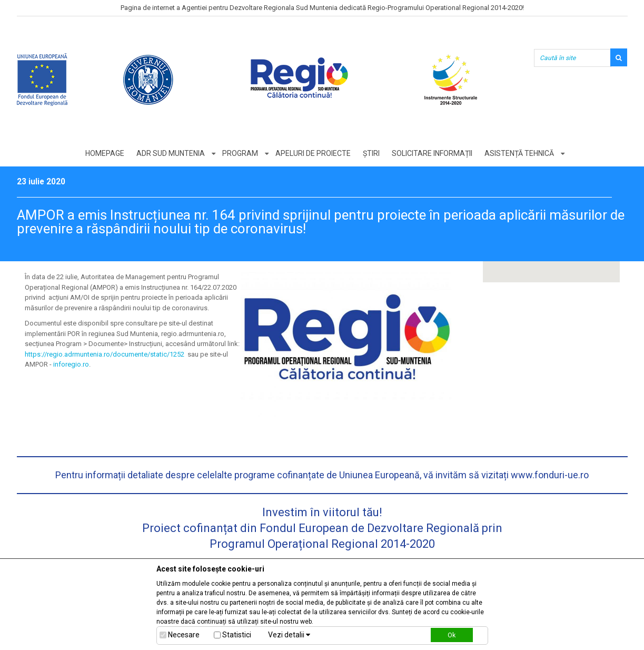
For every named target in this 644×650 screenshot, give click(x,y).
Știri (371, 153)
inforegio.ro (71, 364)
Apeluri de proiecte (313, 153)
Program (240, 153)
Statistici (237, 635)
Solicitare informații (432, 153)
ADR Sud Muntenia (171, 153)
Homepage (105, 153)
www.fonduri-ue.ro (550, 475)
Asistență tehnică (519, 153)
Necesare (184, 635)
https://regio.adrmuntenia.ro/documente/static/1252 (105, 354)
